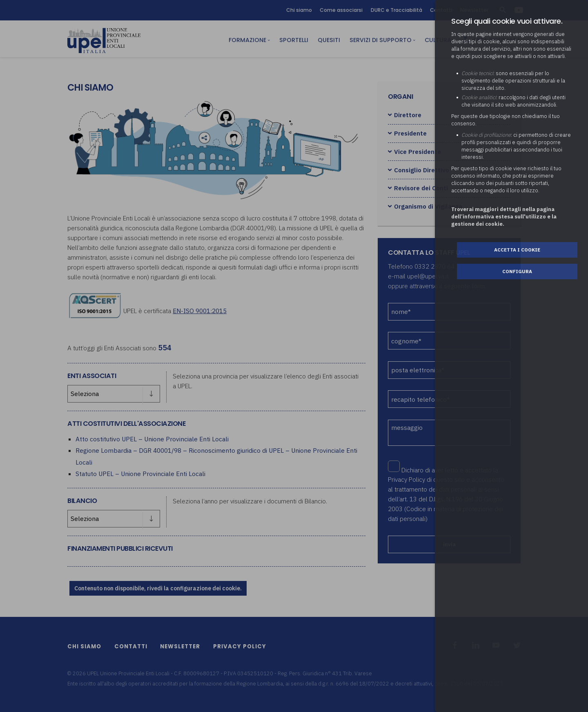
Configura (517, 271)
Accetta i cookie (517, 250)
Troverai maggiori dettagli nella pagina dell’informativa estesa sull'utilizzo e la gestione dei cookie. (504, 217)
